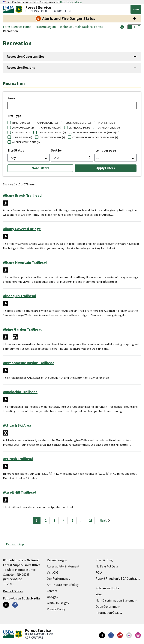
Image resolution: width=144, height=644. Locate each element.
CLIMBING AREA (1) (22, 137)
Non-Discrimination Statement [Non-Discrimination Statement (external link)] (117, 600)
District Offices (13, 591)
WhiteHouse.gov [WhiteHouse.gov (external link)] (58, 603)
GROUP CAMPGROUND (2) (52, 132)
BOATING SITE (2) (21, 132)
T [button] (130, 27)
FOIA (99, 573)
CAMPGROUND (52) (48, 123)
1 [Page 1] (37, 521)
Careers (52, 591)
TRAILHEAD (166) (21, 123)
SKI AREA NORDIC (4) (109, 128)
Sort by (56, 150)
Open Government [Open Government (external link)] (108, 607)
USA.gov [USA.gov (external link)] (52, 597)
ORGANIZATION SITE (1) (52, 137)
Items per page (105, 150)
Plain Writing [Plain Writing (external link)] (104, 560)
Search (12, 98)
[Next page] (105, 521)
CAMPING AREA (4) (51, 128)
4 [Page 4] (64, 521)
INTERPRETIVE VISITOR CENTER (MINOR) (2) (96, 132)
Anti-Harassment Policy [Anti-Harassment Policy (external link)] (63, 585)
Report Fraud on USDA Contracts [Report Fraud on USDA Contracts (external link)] (118, 579)
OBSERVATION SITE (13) (78, 123)
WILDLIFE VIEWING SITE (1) (26, 142)
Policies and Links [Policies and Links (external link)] (107, 588)
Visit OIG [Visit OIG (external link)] (52, 573)
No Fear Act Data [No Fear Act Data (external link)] (107, 566)
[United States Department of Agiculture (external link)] (9, 9)
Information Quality (109, 613)
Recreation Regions (21, 68)
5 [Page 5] (73, 521)
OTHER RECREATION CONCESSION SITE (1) (95, 137)
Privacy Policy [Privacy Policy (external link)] (56, 609)
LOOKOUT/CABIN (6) (23, 128)
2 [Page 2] (46, 521)
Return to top (15, 544)
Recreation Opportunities (25, 57)
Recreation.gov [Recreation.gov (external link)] (57, 560)
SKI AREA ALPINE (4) (79, 128)
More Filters (40, 168)
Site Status (16, 150)
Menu (136, 9)
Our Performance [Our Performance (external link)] (58, 579)
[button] (122, 27)
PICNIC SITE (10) (107, 123)
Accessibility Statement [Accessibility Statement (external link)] (63, 566)
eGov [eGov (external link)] (99, 594)
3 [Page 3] (55, 521)
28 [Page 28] (91, 521)
